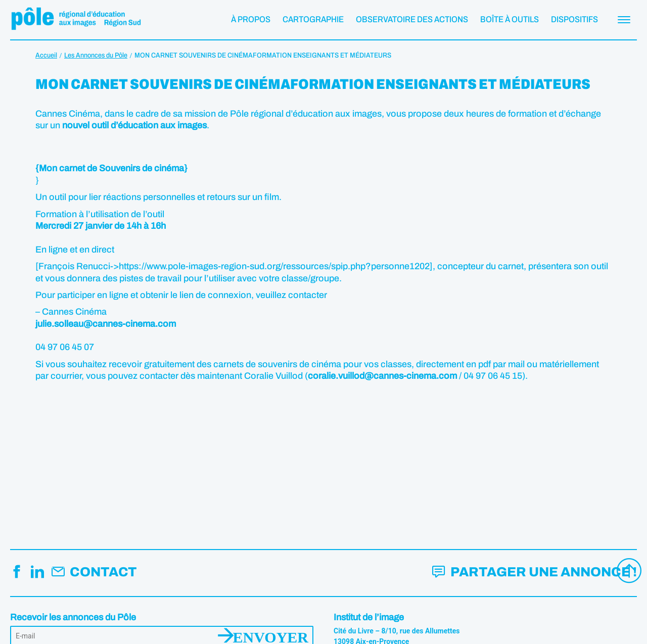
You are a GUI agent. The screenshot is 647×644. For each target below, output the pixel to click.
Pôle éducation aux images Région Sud (76, 20)
